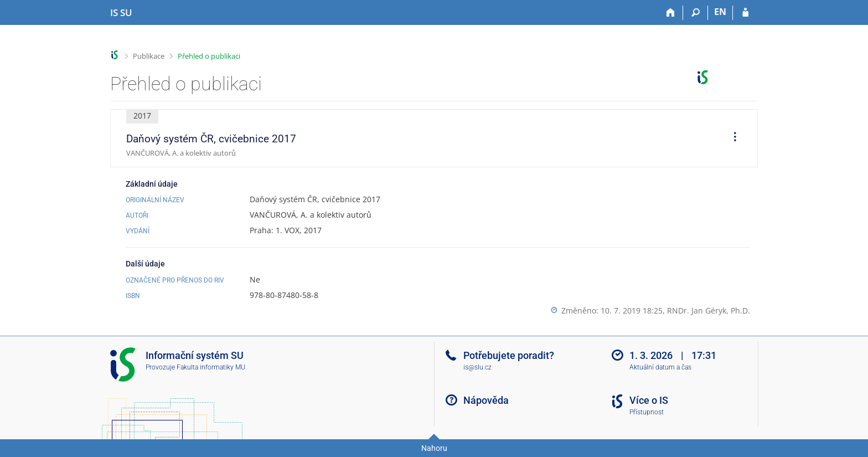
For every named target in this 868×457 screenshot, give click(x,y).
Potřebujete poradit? (509, 355)
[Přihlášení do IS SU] (745, 13)
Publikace (149, 56)
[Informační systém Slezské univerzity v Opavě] (121, 13)
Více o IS (649, 400)
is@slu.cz (477, 367)
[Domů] (671, 13)
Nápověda (486, 400)
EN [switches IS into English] (720, 12)
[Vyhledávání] (696, 13)
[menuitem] (731, 138)
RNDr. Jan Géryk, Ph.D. (709, 310)
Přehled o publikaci (209, 56)
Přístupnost (647, 412)
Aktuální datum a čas (660, 367)
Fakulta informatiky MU (211, 367)
